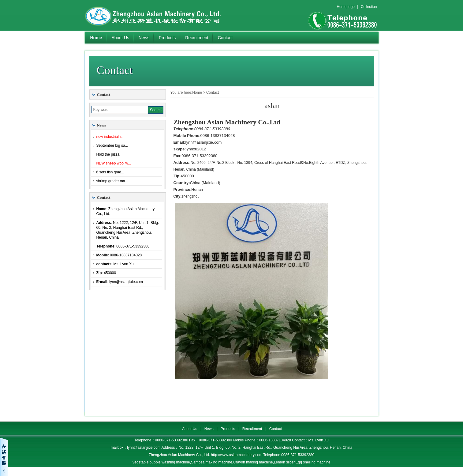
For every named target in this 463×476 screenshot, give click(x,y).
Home (96, 38)
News (144, 38)
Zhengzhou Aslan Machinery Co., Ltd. (161, 15)
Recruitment (197, 38)
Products (167, 38)
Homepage (346, 7)
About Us (120, 38)
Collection (369, 7)
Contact (225, 38)
